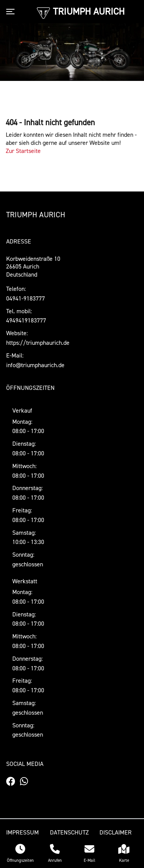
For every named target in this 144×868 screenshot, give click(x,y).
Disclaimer (116, 832)
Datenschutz (69, 832)
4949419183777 (26, 320)
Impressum (22, 832)
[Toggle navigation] (12, 12)
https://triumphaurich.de (38, 342)
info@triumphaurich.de (35, 365)
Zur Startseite (23, 151)
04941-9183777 (26, 298)
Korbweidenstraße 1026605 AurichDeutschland (33, 267)
